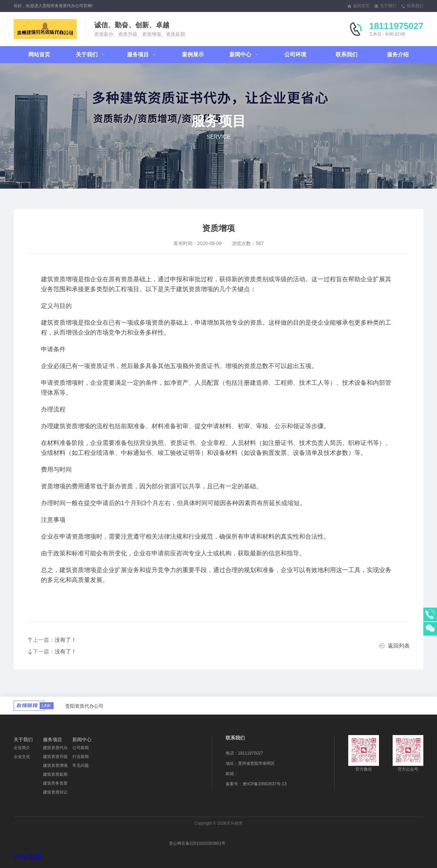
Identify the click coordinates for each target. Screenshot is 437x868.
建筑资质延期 (55, 774)
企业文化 (22, 757)
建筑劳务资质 (55, 783)
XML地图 (27, 856)
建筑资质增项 (55, 765)
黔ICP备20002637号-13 (265, 784)
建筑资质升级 (55, 757)
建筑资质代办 (55, 748)
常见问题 (81, 765)
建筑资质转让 (55, 792)
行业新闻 (81, 757)
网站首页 (39, 55)
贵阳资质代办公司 (84, 706)
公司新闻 (81, 748)
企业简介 (22, 748)
